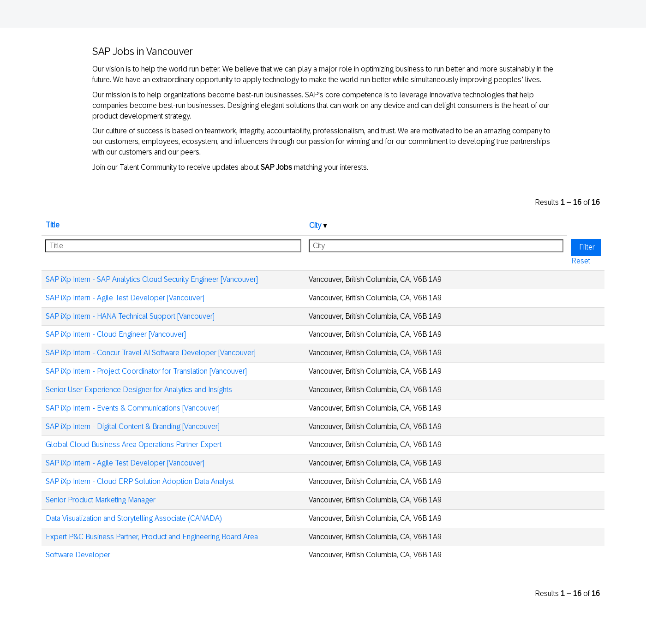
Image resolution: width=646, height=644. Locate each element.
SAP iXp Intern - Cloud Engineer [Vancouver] (116, 334)
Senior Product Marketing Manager (101, 500)
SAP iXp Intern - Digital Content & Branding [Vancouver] (133, 426)
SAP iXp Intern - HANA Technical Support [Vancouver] (130, 316)
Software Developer (78, 555)
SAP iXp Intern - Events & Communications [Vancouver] (133, 408)
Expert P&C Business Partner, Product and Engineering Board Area (152, 537)
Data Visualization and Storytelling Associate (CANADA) (134, 518)
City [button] (318, 225)
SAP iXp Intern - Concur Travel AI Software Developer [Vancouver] (151, 353)
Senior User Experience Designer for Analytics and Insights (139, 390)
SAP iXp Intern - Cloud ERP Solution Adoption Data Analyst (140, 481)
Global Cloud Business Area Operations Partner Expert (134, 444)
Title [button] (53, 225)
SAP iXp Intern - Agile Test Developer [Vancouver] (125, 298)
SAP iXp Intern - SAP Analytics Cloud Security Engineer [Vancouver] (152, 279)
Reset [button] (581, 261)
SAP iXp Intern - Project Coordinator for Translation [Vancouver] (146, 371)
